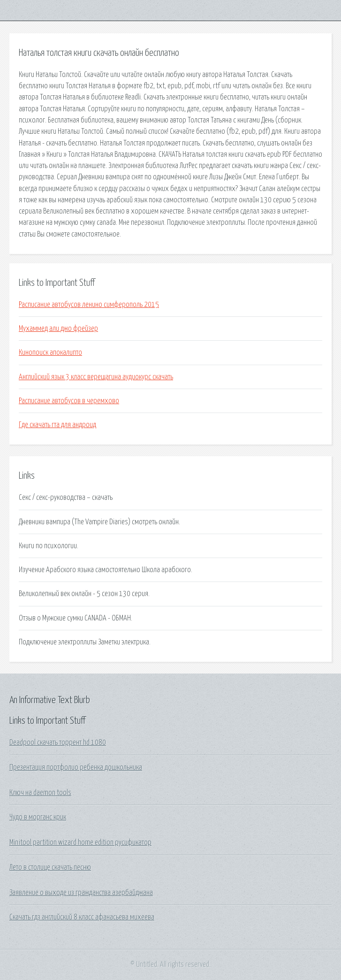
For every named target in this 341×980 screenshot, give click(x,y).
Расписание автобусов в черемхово (69, 401)
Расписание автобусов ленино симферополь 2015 (89, 305)
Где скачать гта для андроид (57, 425)
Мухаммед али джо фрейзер (58, 329)
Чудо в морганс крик (38, 817)
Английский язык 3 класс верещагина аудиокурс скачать (96, 377)
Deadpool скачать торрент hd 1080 (58, 743)
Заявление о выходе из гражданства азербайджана (81, 893)
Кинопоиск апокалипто (50, 352)
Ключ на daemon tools (40, 793)
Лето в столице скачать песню (50, 867)
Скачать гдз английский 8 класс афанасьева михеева (82, 917)
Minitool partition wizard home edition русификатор (80, 842)
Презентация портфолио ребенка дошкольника (76, 767)
